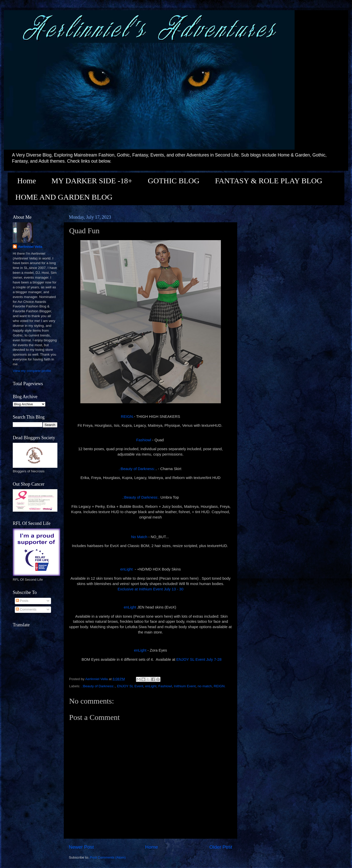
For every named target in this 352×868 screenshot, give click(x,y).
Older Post (221, 847)
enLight (126, 569)
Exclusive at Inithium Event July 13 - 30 (150, 589)
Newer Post (81, 847)
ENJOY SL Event (130, 686)
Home (27, 181)
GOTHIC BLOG (174, 181)
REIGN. (127, 417)
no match (205, 686)
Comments (26, 609)
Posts (22, 601)
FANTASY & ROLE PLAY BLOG (269, 181)
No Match (139, 537)
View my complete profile (32, 371)
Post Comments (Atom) (108, 857)
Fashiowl (144, 440)
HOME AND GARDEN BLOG (64, 197)
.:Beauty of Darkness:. (137, 469)
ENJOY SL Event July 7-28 (199, 659)
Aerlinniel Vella (30, 247)
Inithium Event (185, 686)
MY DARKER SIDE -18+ (92, 181)
